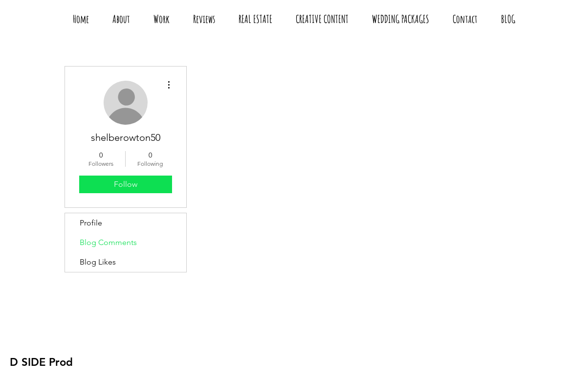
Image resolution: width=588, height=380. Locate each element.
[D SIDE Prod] (41, 362)
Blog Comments (108, 242)
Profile (91, 223)
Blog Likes (98, 262)
